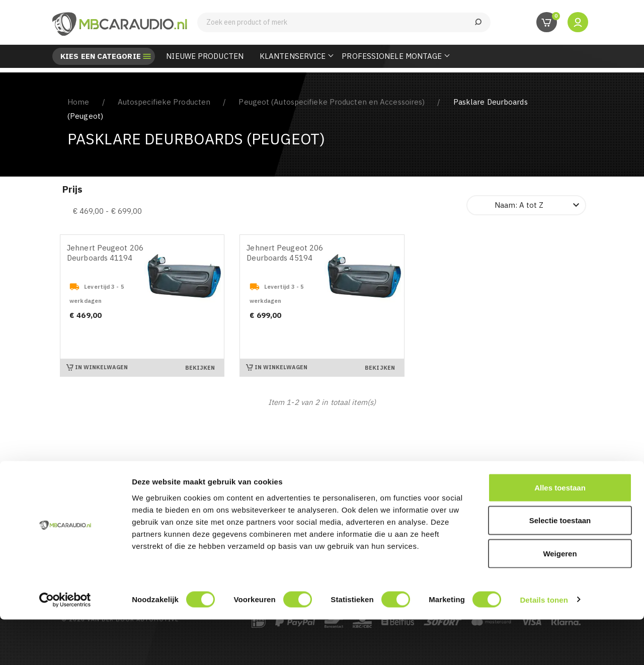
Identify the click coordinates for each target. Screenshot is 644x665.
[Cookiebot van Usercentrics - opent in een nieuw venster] (65, 645)
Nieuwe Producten (205, 56)
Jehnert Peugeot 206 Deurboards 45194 (285, 253)
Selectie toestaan (560, 566)
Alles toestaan (560, 533)
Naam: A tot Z (538, 205)
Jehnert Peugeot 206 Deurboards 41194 (105, 253)
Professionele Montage (392, 56)
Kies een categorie (101, 56)
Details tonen (544, 645)
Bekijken (200, 368)
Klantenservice (293, 56)
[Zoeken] (344, 22)
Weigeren (560, 599)
